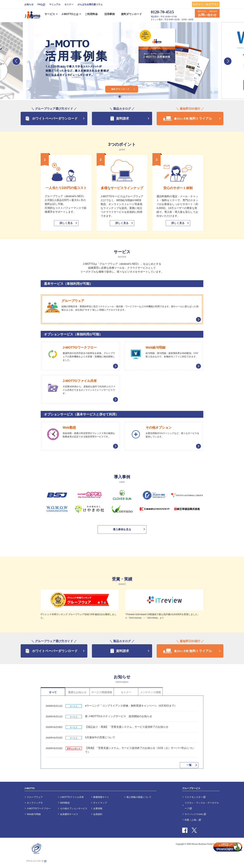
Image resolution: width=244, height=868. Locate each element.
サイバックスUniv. (194, 814)
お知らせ (29, 4)
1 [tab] (115, 96)
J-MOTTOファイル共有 (72, 797)
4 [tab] (129, 96)
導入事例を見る (122, 529)
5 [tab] (134, 96)
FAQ (40, 4)
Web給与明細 (34, 814)
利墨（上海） (191, 820)
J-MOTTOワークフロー (39, 808)
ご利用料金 (91, 14)
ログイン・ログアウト (206, 4)
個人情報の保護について (139, 797)
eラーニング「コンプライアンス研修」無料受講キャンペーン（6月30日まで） (131, 706)
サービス (50, 14)
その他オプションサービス (74, 808)
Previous (16, 61)
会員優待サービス (69, 814)
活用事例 (109, 14)
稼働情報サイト (101, 797)
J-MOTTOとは (70, 14)
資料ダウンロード (131, 14)
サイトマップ (100, 803)
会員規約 (98, 814)
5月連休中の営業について (100, 737)
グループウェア (35, 797)
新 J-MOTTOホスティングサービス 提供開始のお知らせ (119, 716)
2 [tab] (120, 96)
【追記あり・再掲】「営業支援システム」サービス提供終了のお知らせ (127, 727)
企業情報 (98, 808)
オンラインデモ (35, 803)
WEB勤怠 (65, 803)
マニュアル (55, 4)
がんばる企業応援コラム (90, 4)
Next (228, 61)
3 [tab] (124, 96)
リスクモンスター (194, 797)
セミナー (69, 4)
